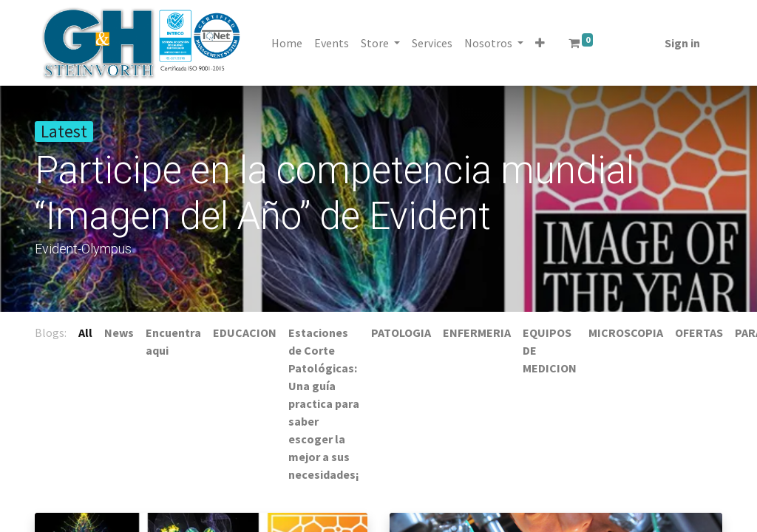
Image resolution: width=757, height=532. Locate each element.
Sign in (681, 43)
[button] (542, 43)
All (85, 332)
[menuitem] (288, 43)
